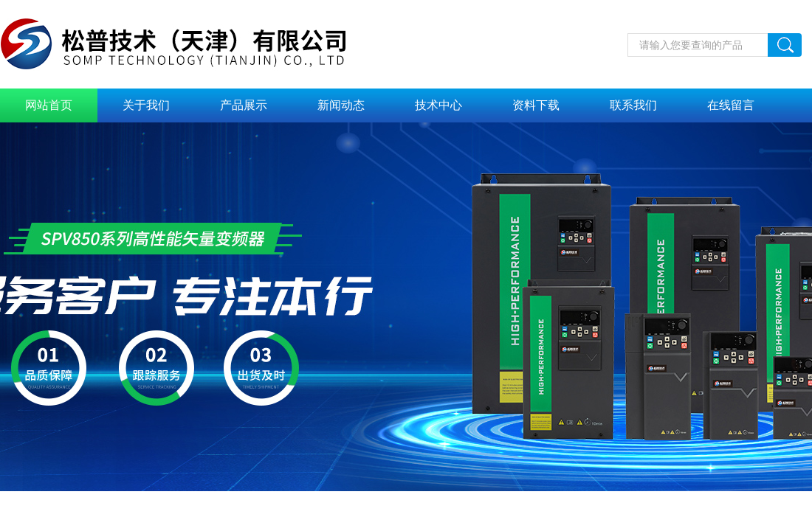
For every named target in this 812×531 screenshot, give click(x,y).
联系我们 (633, 105)
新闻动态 (341, 105)
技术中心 (438, 105)
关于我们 (146, 105)
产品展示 (244, 105)
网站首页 (49, 105)
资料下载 (536, 105)
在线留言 (731, 105)
